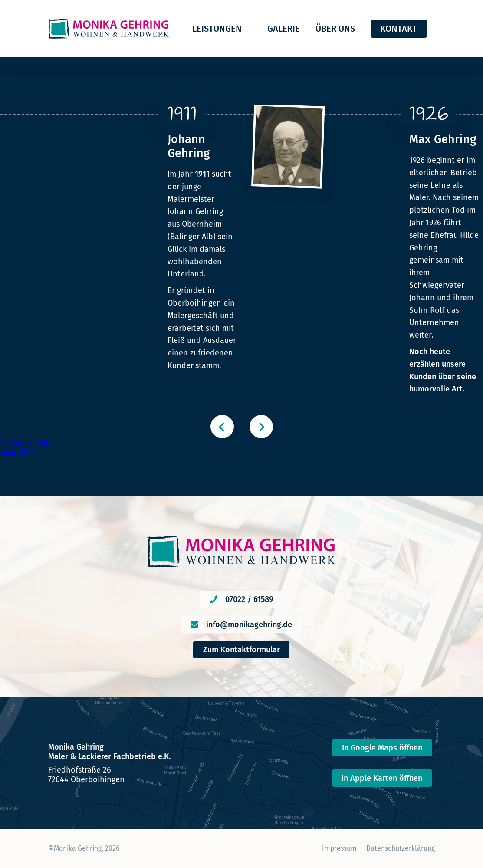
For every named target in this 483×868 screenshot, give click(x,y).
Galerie (284, 29)
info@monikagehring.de (249, 625)
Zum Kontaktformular (241, 650)
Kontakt (399, 29)
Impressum (339, 848)
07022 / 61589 (249, 599)
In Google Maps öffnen (382, 748)
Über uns (335, 29)
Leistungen (217, 29)
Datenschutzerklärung (401, 848)
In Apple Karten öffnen (382, 778)
